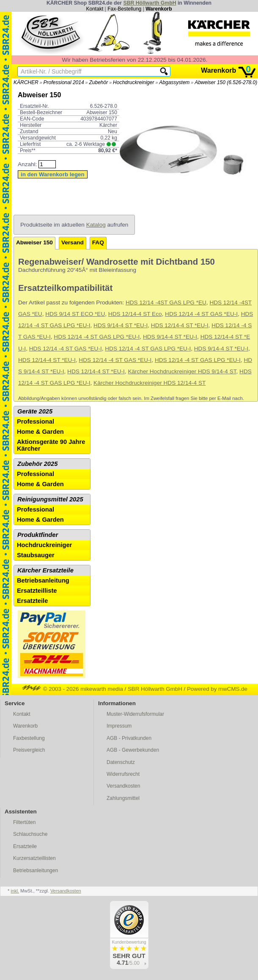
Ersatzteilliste (37, 591)
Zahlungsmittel (123, 798)
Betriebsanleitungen (36, 871)
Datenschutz (121, 762)
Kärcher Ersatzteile (45, 570)
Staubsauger (36, 555)
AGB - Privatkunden (129, 738)
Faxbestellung (29, 738)
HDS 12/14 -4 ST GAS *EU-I (201, 314)
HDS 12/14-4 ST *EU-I (180, 325)
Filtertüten (24, 822)
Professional (36, 422)
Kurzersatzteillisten (34, 858)
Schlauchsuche (30, 834)
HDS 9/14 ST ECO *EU (75, 314)
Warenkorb (159, 9)
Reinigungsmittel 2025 (50, 499)
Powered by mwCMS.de (217, 689)
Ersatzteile (32, 601)
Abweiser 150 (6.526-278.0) (226, 82)
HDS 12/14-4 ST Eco (135, 314)
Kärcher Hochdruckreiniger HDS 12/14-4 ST (150, 383)
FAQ (98, 242)
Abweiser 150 (34, 242)
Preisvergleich (29, 750)
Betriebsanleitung (43, 580)
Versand (73, 242)
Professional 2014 (64, 82)
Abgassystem (174, 82)
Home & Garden (40, 432)
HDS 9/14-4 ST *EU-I (121, 325)
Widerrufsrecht (123, 774)
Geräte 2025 (35, 411)
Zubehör (98, 82)
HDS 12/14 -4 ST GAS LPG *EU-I (97, 337)
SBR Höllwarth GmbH (150, 3)
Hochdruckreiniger (133, 82)
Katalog (96, 225)
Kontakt (95, 9)
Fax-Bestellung (124, 9)
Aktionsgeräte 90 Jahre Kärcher (51, 445)
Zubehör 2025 (37, 464)
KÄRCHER (26, 82)
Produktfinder (38, 535)
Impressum (119, 726)
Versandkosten (123, 786)
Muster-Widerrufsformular (135, 714)
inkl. (15, 891)
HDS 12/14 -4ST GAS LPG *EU (166, 302)
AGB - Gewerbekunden (133, 750)
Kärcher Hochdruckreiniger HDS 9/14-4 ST (182, 371)
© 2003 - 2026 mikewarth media (73, 689)
